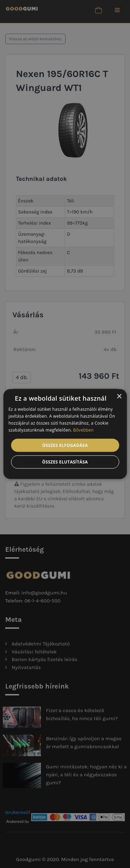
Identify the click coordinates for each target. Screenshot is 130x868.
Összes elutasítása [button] (65, 462)
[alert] (65, 434)
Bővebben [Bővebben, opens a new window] (83, 430)
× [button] (119, 397)
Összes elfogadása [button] (65, 445)
